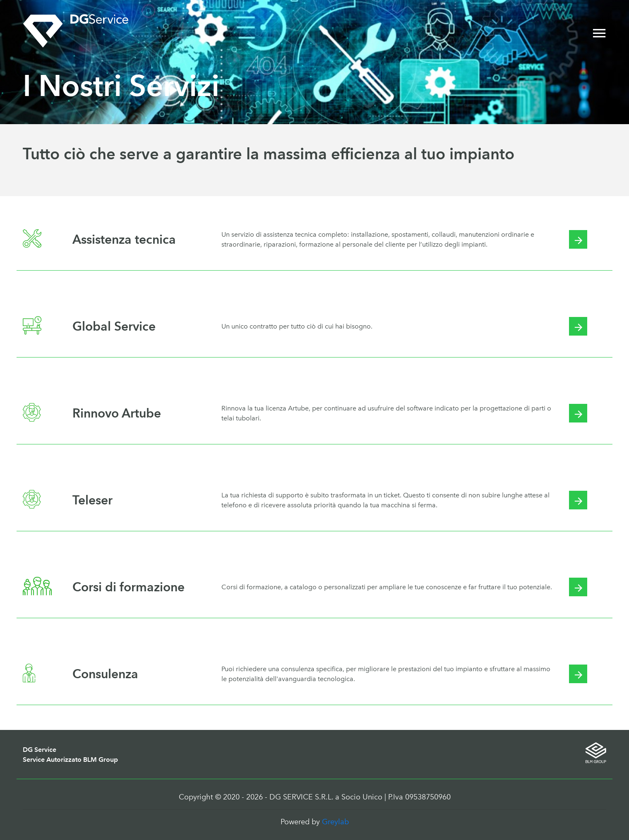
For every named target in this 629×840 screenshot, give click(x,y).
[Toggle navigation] (599, 34)
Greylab (335, 822)
